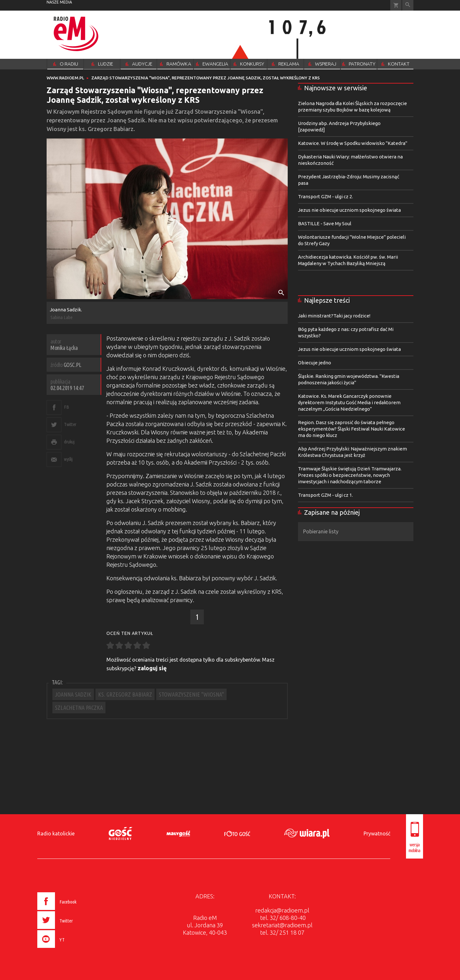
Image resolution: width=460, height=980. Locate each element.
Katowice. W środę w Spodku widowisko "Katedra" (353, 143)
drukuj (69, 442)
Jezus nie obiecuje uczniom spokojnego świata (349, 210)
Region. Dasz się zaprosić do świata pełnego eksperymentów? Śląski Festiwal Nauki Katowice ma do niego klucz (352, 429)
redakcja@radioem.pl (282, 910)
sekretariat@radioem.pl (282, 925)
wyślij (68, 459)
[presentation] (70, 949)
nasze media (59, 2)
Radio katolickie (56, 833)
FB (66, 407)
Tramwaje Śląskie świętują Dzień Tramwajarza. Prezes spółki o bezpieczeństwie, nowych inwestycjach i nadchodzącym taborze (350, 475)
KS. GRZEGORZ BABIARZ (125, 694)
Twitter (70, 424)
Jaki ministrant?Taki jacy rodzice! (334, 316)
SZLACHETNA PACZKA (79, 708)
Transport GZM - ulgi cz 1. (325, 495)
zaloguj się (152, 668)
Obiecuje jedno (315, 363)
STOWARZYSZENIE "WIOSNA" (191, 694)
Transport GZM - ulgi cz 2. (325, 196)
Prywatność (377, 833)
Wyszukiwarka (408, 5)
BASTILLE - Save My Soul (325, 223)
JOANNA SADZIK (73, 694)
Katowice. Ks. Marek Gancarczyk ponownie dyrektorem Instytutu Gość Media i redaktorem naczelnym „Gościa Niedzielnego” (349, 402)
